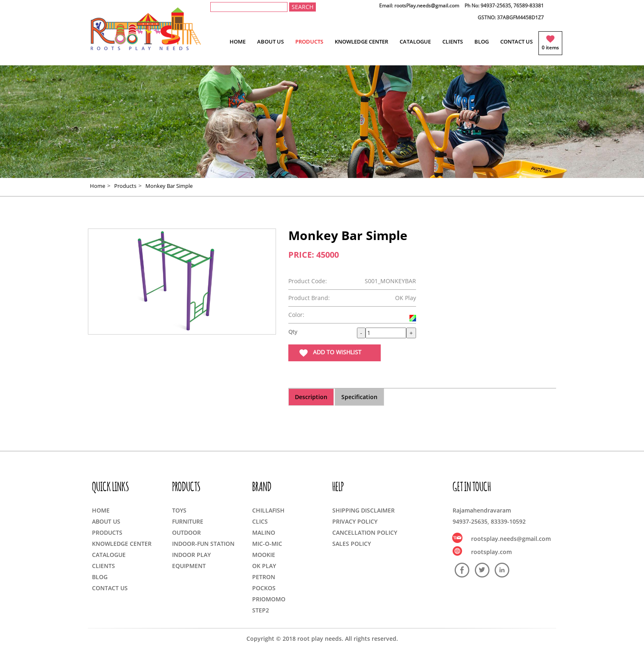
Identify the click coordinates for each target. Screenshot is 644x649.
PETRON (264, 577)
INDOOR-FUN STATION (203, 544)
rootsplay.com (491, 552)
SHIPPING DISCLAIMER (363, 510)
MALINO (264, 532)
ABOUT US (270, 42)
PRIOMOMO (269, 599)
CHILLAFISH (268, 510)
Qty (293, 332)
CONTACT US (516, 42)
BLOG (482, 42)
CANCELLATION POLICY (365, 532)
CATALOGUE (415, 42)
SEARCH (302, 7)
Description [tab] (311, 397)
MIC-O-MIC (267, 544)
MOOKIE (264, 555)
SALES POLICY (352, 544)
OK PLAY (264, 566)
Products (125, 186)
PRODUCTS (309, 42)
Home (98, 186)
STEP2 (261, 610)
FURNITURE (188, 521)
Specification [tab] (359, 397)
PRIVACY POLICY (355, 521)
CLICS (260, 521)
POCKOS (264, 588)
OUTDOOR (186, 532)
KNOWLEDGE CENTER (361, 42)
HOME (238, 42)
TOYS (179, 510)
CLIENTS (453, 42)
